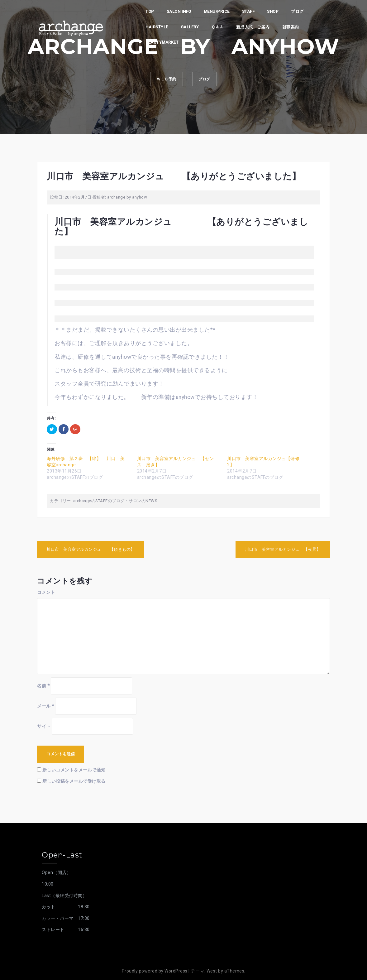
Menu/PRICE (217, 11)
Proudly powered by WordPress (155, 971)
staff (248, 11)
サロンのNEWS (143, 501)
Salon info (179, 11)
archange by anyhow (127, 197)
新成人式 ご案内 (253, 27)
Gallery (190, 27)
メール (46, 706)
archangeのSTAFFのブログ (99, 501)
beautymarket (162, 42)
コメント (46, 592)
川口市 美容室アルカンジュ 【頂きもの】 (91, 549)
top (150, 11)
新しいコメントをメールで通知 (74, 770)
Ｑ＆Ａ (217, 27)
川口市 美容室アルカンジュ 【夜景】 (283, 549)
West (212, 971)
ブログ (297, 11)
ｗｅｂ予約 (163, 81)
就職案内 (291, 27)
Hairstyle (157, 27)
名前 (43, 686)
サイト (44, 726)
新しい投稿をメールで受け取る (74, 781)
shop (273, 11)
